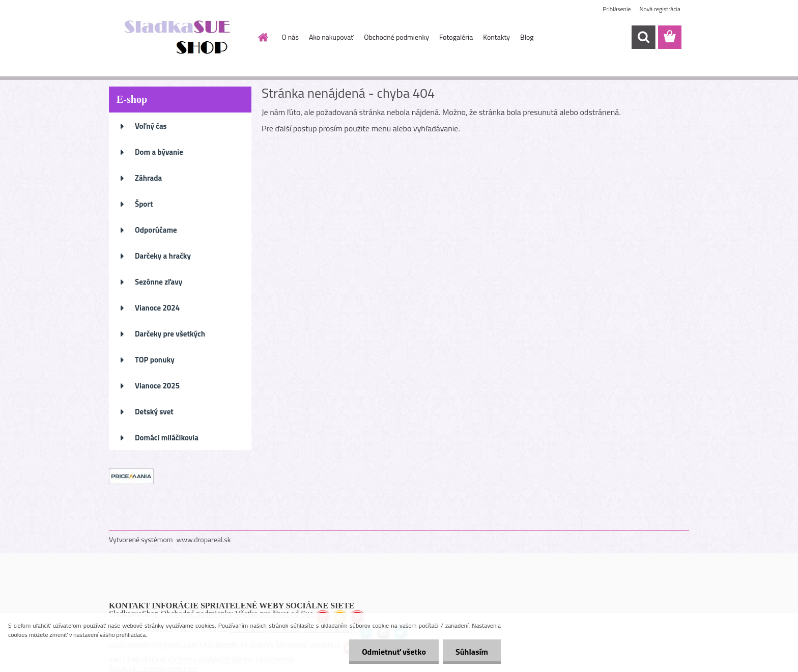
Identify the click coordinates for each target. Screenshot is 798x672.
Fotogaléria (456, 37)
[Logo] (179, 38)
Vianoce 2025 (157, 386)
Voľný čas (151, 126)
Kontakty (496, 37)
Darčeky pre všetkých (170, 334)
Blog (527, 37)
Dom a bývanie (159, 152)
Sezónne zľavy (159, 282)
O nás (290, 37)
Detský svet (154, 412)
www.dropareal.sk (204, 539)
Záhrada (148, 178)
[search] (643, 37)
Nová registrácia (660, 9)
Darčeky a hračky (163, 256)
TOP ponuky (155, 360)
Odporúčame (156, 230)
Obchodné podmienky (396, 37)
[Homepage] (263, 37)
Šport (144, 204)
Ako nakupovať (331, 37)
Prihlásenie (617, 9)
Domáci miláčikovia (167, 438)
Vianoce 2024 (157, 308)
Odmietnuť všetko (394, 652)
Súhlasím (472, 652)
